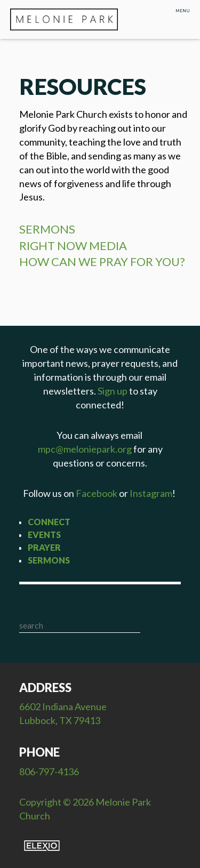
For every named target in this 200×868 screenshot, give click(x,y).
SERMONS (47, 229)
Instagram (151, 493)
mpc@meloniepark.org (85, 449)
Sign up (113, 391)
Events (44, 535)
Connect (49, 522)
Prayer (44, 547)
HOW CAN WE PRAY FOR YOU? (102, 262)
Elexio (42, 846)
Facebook (97, 493)
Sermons (49, 560)
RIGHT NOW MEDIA (73, 246)
